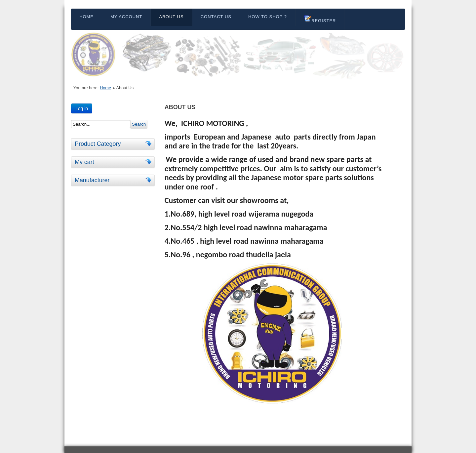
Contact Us (216, 17)
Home (86, 17)
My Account (126, 17)
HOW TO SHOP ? (268, 17)
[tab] (149, 144)
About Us (171, 17)
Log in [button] (82, 108)
